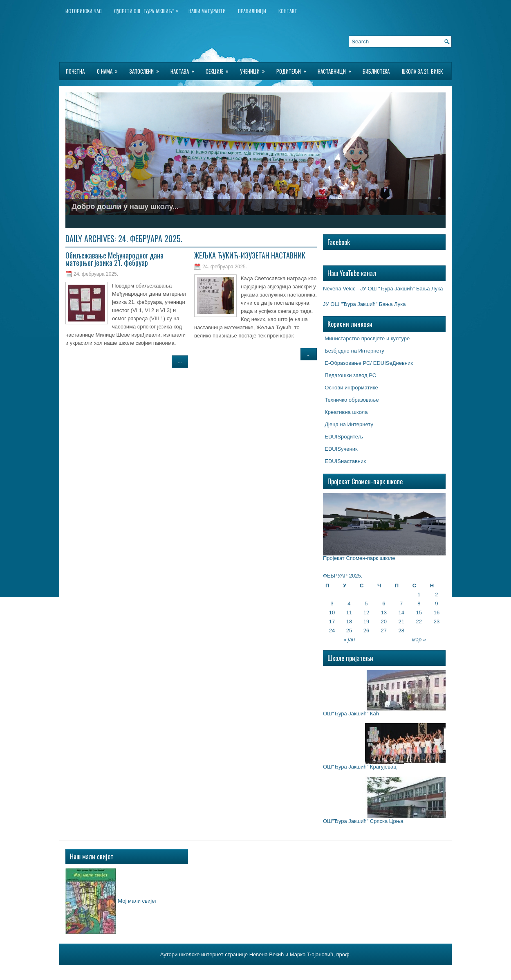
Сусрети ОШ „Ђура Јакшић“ (148, 9)
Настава (185, 69)
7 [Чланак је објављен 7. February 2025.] (401, 604)
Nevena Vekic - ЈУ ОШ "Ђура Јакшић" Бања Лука (383, 289)
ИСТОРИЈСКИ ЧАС (84, 11)
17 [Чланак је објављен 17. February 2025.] (332, 621)
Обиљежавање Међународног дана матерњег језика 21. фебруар (114, 259)
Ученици (255, 69)
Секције (220, 69)
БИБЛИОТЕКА (376, 71)
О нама (110, 69)
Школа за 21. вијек (422, 71)
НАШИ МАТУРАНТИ (207, 11)
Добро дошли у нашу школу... (125, 207)
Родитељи (294, 69)
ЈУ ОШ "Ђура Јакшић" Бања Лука (364, 304)
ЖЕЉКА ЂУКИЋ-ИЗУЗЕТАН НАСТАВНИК (250, 255)
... (180, 362)
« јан (349, 639)
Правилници (252, 11)
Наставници (337, 69)
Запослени (147, 69)
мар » (419, 639)
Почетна (75, 71)
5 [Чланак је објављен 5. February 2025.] (366, 604)
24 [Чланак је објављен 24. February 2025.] (332, 630)
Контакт (288, 11)
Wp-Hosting (311, 971)
